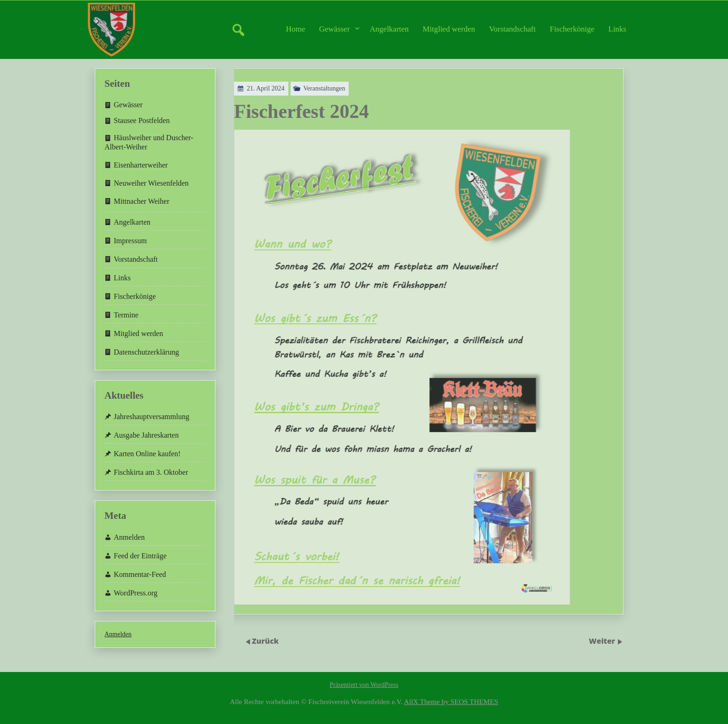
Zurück (266, 641)
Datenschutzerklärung (146, 352)
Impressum (130, 241)
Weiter (603, 641)
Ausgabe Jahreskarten (146, 435)
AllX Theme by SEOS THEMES (451, 701)
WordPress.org (136, 593)
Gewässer (334, 29)
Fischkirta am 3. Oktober (151, 472)
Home (296, 29)
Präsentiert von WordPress (364, 685)
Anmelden (129, 537)
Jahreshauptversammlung (152, 417)
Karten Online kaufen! (147, 454)
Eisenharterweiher (141, 165)
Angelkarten (389, 29)
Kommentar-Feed (140, 574)
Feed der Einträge (140, 556)
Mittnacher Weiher (142, 201)
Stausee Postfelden (142, 120)
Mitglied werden (449, 29)
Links (617, 29)
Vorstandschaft (512, 29)
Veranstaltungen (310, 88)
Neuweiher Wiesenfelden (151, 183)
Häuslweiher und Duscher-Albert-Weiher (149, 142)
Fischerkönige (572, 29)
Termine (126, 315)
